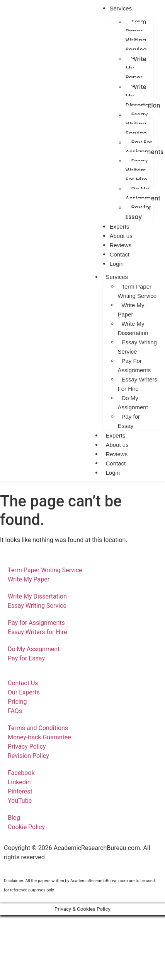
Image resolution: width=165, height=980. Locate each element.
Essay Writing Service (137, 124)
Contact (116, 463)
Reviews (117, 454)
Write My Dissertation (133, 328)
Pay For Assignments (134, 365)
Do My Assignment (133, 403)
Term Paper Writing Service (136, 36)
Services (117, 277)
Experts (116, 435)
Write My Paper (136, 68)
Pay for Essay (139, 212)
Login (117, 264)
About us (117, 445)
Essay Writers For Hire (137, 170)
